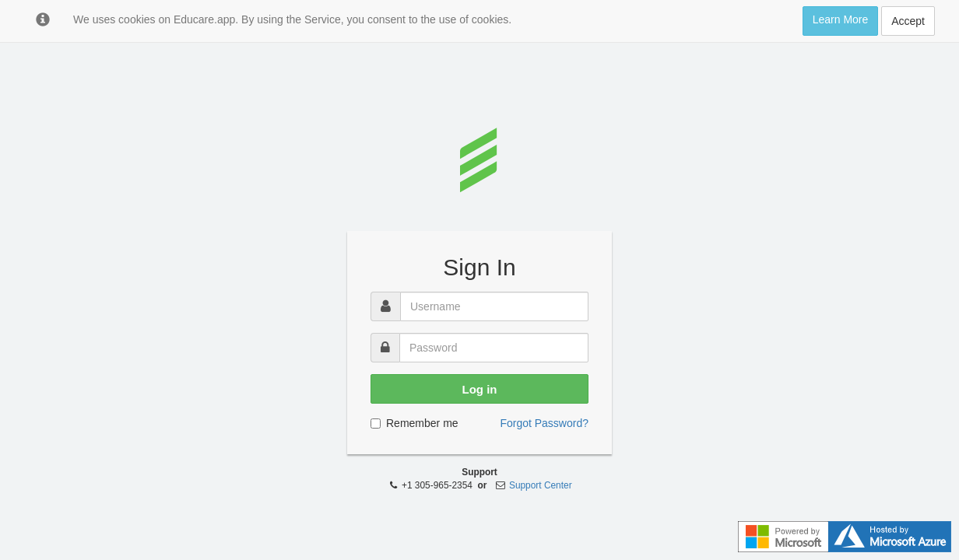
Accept (908, 21)
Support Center (541, 485)
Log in (480, 389)
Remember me (415, 423)
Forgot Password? (544, 423)
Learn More (841, 19)
